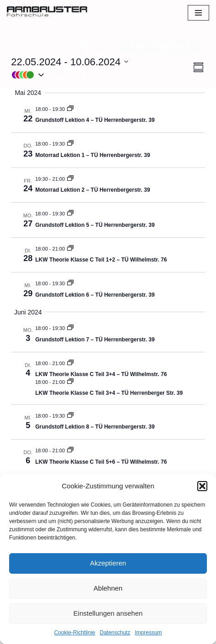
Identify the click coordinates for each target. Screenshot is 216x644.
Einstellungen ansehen (108, 613)
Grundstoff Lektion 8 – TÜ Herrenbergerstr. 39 (95, 427)
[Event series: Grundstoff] (70, 109)
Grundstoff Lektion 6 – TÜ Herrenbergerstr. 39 (95, 294)
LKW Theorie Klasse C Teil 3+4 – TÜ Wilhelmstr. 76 (101, 374)
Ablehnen (108, 588)
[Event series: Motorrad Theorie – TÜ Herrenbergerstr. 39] (70, 144)
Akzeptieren (108, 563)
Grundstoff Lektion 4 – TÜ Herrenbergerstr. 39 (95, 120)
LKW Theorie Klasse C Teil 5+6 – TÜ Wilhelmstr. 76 (101, 461)
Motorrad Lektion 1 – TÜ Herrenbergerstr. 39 (92, 155)
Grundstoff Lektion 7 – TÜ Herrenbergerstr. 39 (95, 339)
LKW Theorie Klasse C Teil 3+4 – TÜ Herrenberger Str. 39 (109, 393)
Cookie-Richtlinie (74, 633)
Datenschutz (115, 633)
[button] (202, 486)
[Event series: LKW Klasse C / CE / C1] (70, 248)
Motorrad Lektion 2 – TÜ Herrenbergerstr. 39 (92, 190)
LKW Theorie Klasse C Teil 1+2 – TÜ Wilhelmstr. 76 (101, 260)
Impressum (148, 633)
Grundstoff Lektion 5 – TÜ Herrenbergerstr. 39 (95, 225)
